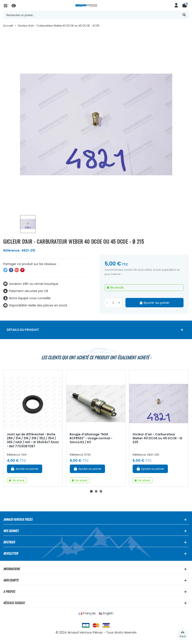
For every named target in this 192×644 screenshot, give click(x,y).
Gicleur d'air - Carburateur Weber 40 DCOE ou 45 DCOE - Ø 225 (157, 438)
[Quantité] (113, 303)
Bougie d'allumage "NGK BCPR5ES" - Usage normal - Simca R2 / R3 (91, 438)
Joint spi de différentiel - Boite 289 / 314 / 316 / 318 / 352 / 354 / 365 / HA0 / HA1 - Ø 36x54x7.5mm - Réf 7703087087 (33, 440)
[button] (91, 491)
